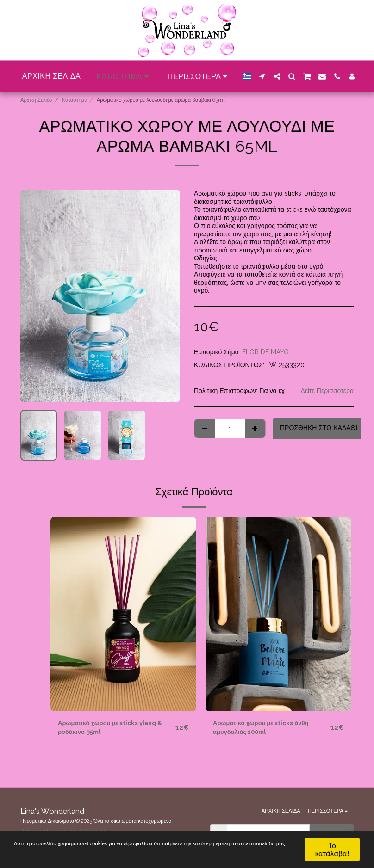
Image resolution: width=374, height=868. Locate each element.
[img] (123, 614)
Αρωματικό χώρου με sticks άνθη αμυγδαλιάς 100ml (263, 728)
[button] (262, 76)
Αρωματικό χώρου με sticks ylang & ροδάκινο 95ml (113, 728)
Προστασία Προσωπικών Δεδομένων (63, 831)
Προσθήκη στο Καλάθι (319, 428)
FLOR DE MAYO (265, 352)
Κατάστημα (75, 100)
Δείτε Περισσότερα (327, 391)
